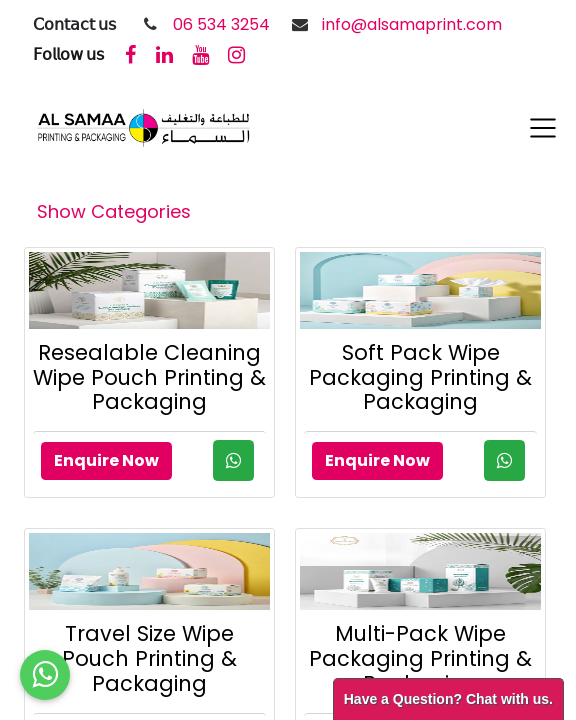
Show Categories (114, 211)
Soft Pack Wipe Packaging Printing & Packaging (420, 377)
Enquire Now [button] (106, 460)
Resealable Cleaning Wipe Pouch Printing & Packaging (149, 377)
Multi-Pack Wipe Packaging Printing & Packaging (420, 658)
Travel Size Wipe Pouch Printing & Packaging (149, 658)
